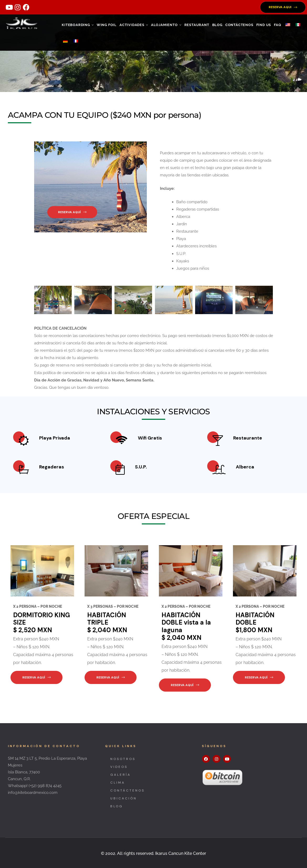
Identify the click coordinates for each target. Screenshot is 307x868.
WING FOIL (107, 25)
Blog (217, 25)
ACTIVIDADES (134, 25)
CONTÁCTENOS (239, 25)
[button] (283, 7)
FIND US (264, 25)
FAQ (277, 25)
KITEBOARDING (78, 25)
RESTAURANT (197, 25)
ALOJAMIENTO (166, 25)
